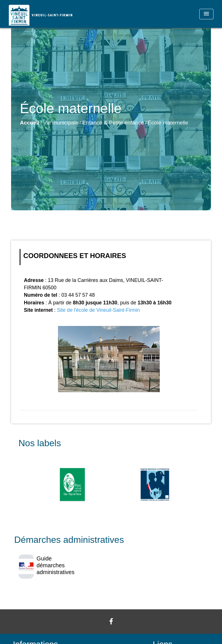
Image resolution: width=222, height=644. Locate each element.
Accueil (30, 123)
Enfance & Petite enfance (113, 123)
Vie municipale (61, 123)
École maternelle (168, 123)
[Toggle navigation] (206, 14)
